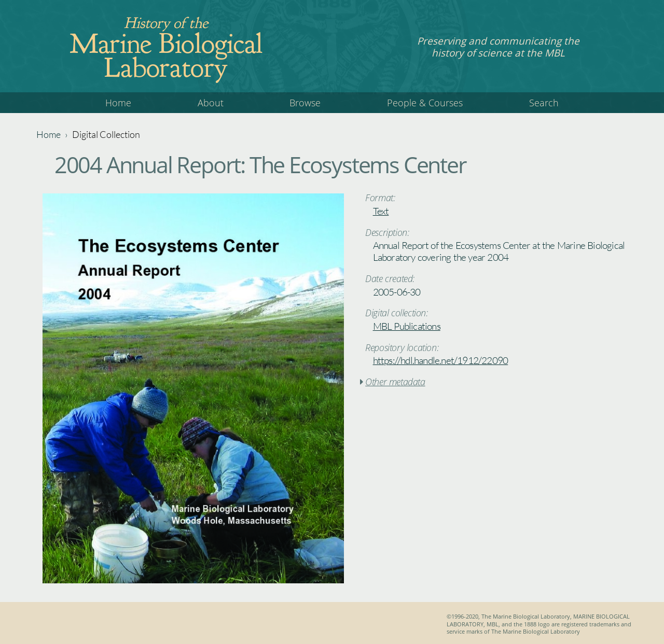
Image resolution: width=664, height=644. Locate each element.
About (211, 103)
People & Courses (425, 103)
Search (544, 103)
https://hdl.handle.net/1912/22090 (441, 360)
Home (118, 103)
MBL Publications (407, 326)
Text (381, 211)
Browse (305, 103)
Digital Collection (106, 134)
